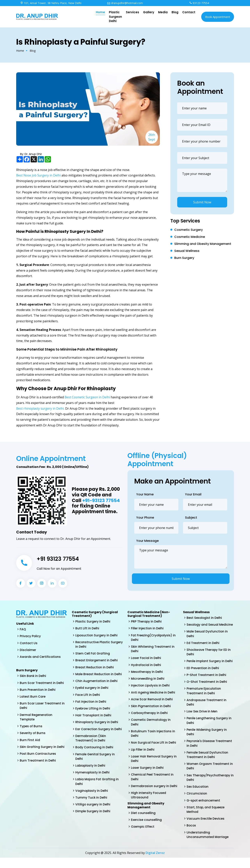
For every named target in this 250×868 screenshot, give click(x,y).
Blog (175, 12)
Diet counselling (144, 817)
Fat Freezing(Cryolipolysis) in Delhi (154, 638)
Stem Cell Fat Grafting (93, 654)
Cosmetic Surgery (189, 230)
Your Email (193, 494)
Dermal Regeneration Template (36, 719)
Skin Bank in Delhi (33, 677)
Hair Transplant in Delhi (93, 722)
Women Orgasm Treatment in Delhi (210, 775)
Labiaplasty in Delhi (91, 778)
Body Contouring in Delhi (95, 759)
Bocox (191, 835)
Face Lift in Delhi (88, 701)
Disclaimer (28, 650)
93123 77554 (199, 3)
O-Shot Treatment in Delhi (207, 688)
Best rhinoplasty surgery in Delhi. (41, 408)
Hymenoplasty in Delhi (93, 785)
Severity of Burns (33, 735)
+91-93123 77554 (101, 501)
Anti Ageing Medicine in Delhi (153, 694)
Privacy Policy (30, 636)
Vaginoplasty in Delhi (92, 804)
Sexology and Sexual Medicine (203, 627)
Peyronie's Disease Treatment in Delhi (210, 751)
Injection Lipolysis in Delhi (151, 687)
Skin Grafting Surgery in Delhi (42, 749)
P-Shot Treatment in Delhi (207, 681)
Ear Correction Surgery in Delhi (95, 738)
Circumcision (197, 803)
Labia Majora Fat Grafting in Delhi (97, 795)
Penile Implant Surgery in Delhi (210, 667)
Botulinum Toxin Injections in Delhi (153, 736)
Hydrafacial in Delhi (146, 666)
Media (163, 12)
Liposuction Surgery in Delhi (97, 635)
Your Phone (145, 518)
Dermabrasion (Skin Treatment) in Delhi (91, 750)
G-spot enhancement (204, 810)
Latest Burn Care (33, 698)
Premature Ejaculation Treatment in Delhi (204, 697)
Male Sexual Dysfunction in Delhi (208, 639)
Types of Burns (31, 728)
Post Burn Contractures (38, 756)
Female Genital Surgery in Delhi (95, 769)
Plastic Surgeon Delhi (115, 17)
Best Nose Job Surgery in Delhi (39, 175)
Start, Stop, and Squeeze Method (206, 819)
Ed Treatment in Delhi (203, 648)
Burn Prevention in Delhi (38, 691)
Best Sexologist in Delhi (205, 618)
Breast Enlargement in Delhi (97, 661)
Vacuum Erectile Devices (206, 828)
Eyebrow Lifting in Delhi (93, 715)
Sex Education (198, 796)
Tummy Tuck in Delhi (91, 811)
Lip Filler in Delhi (143, 752)
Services (133, 12)
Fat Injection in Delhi (91, 708)
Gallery (149, 12)
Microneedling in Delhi (148, 680)
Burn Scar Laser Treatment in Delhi (42, 707)
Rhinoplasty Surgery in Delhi (97, 729)
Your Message (147, 541)
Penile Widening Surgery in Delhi (207, 739)
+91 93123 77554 (60, 559)
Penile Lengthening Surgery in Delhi (210, 728)
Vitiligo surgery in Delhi (93, 818)
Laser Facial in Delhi (146, 659)
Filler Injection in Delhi (148, 628)
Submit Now (202, 202)
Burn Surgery (184, 258)
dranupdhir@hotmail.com (125, 3)
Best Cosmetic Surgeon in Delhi (88, 397)
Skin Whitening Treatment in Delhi (153, 650)
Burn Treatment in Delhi (38, 763)
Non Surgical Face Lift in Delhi (154, 745)
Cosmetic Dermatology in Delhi (151, 724)
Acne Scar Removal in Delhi (152, 701)
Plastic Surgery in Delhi (93, 621)
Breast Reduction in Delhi (95, 668)
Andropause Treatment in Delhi (207, 709)
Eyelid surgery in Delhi (92, 694)
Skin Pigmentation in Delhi (151, 708)
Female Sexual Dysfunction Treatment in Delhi (208, 763)
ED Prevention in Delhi (203, 674)
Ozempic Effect (143, 831)
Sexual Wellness (187, 251)
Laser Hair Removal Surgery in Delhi (154, 762)
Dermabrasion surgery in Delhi (155, 790)
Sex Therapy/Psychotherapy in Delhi (209, 786)
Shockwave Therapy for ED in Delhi (209, 658)
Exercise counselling (147, 824)
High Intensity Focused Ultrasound (149, 799)
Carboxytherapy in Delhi (150, 715)
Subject (191, 518)
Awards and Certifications (40, 657)
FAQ (23, 629)
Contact (189, 12)
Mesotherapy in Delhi (147, 673)
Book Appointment (218, 17)
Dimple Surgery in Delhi (93, 825)
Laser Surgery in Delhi (148, 771)
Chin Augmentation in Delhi (97, 687)
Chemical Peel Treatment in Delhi (153, 781)
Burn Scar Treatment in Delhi (42, 684)
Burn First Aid (30, 742)
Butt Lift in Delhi (87, 628)
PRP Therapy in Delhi (147, 621)
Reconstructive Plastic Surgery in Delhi (93, 645)
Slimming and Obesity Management (203, 244)
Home (100, 12)
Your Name (145, 494)
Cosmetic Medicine (190, 237)
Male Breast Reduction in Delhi (95, 678)
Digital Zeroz (155, 863)
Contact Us (29, 643)
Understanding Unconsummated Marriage (208, 845)
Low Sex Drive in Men (202, 718)
